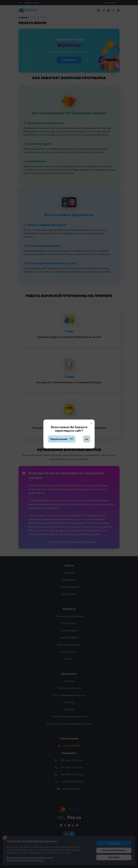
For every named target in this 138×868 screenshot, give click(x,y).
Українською (62, 439)
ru (87, 439)
